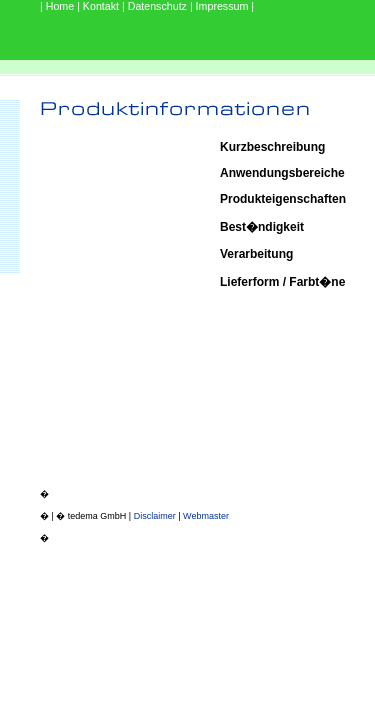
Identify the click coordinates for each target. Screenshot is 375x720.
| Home (58, 6)
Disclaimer (155, 516)
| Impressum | (222, 6)
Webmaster (206, 516)
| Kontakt (99, 6)
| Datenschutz (156, 6)
